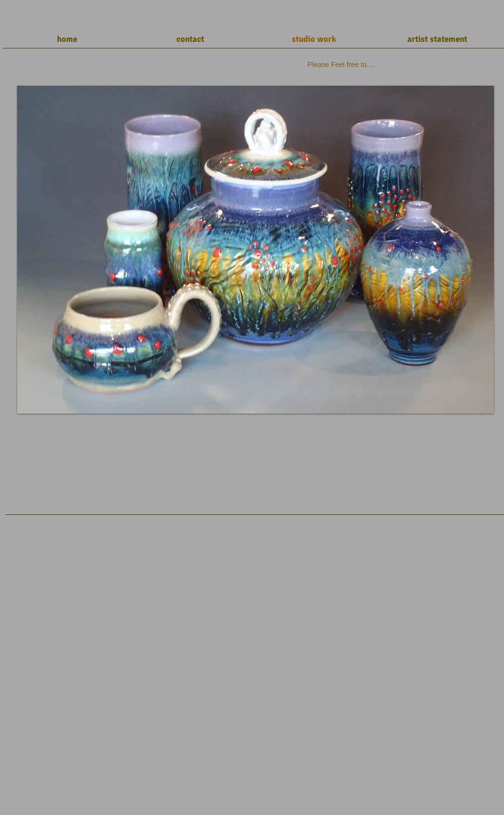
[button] (256, 250)
